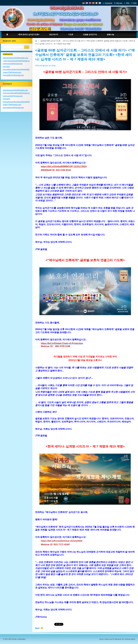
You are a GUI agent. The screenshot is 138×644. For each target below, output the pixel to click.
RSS (128, 3)
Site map (119, 3)
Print (135, 3)
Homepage (108, 3)
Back (37, 628)
